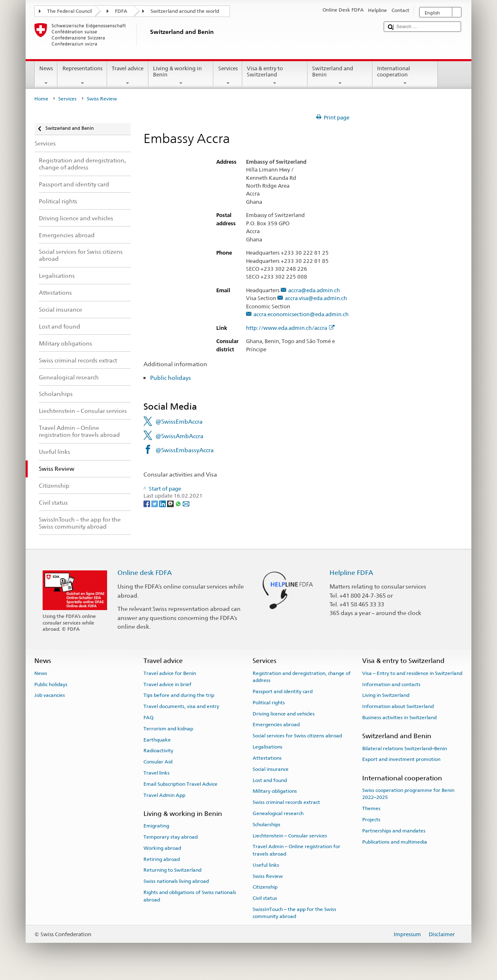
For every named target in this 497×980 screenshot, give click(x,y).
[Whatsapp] (179, 504)
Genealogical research (278, 813)
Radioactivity (158, 751)
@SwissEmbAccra (179, 421)
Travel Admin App (164, 795)
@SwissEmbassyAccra (185, 450)
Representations (82, 76)
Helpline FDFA (351, 573)
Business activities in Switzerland (399, 718)
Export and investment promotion (401, 759)
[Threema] (171, 504)
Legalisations (268, 747)
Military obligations (275, 791)
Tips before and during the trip (179, 695)
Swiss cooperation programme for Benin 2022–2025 (408, 794)
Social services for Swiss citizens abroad (297, 736)
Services (228, 76)
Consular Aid (158, 762)
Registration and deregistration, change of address (302, 677)
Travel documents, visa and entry (181, 706)
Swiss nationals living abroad (176, 881)
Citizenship (265, 887)
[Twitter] (155, 504)
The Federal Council (69, 11)
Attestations (267, 758)
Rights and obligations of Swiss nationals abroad (190, 896)
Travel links (157, 773)
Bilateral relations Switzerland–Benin (405, 748)
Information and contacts (391, 684)
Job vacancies (50, 695)
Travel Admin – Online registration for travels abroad (296, 850)
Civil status (265, 898)
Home (41, 99)
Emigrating (156, 826)
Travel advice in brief (167, 684)
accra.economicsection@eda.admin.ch (301, 315)
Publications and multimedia (395, 842)
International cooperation (405, 76)
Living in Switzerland (386, 695)
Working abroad (162, 848)
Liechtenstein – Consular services (290, 835)
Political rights (269, 703)
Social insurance (271, 769)
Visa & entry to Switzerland (275, 76)
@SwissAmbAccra (179, 436)
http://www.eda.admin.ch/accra (290, 328)
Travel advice (128, 76)
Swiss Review (268, 876)
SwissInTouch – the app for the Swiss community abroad (294, 913)
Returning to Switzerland (172, 870)
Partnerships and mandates (394, 831)
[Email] (186, 504)
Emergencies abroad (276, 725)
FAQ (148, 718)
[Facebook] (147, 504)
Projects (371, 820)
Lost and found (270, 780)
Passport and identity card (283, 691)
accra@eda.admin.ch (314, 291)
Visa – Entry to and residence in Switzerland (412, 673)
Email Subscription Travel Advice (180, 784)
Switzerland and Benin (340, 76)
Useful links (266, 865)
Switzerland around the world (185, 11)
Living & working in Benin (181, 76)
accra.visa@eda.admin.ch (316, 298)
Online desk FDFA (145, 573)
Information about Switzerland (398, 706)
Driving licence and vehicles (284, 713)
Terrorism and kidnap (168, 729)
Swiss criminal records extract (286, 802)
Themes (371, 808)
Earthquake (157, 739)
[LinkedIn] (163, 504)
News (46, 76)
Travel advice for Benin (170, 673)
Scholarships (266, 825)
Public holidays (171, 378)
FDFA (121, 11)
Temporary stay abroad (171, 837)
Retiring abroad (162, 859)
